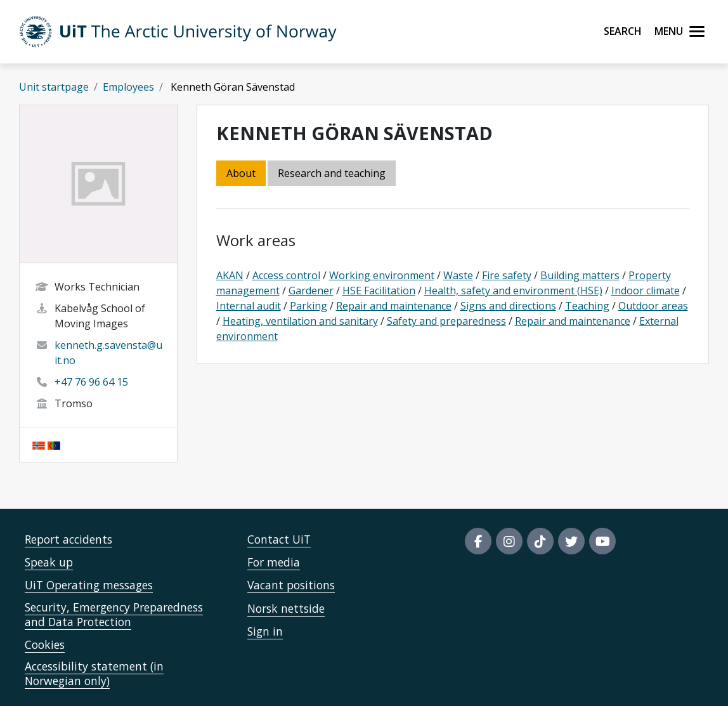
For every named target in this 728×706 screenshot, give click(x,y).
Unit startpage (54, 87)
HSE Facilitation (379, 291)
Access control (286, 275)
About (241, 173)
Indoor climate (646, 291)
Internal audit (249, 306)
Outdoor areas (653, 306)
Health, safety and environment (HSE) (513, 291)
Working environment (382, 275)
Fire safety (507, 275)
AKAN (230, 275)
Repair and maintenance (394, 306)
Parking (309, 306)
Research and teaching (332, 173)
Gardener (311, 291)
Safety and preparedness (446, 321)
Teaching (587, 306)
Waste (458, 275)
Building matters (580, 275)
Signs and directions (508, 306)
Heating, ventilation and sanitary (300, 321)
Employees (128, 87)
